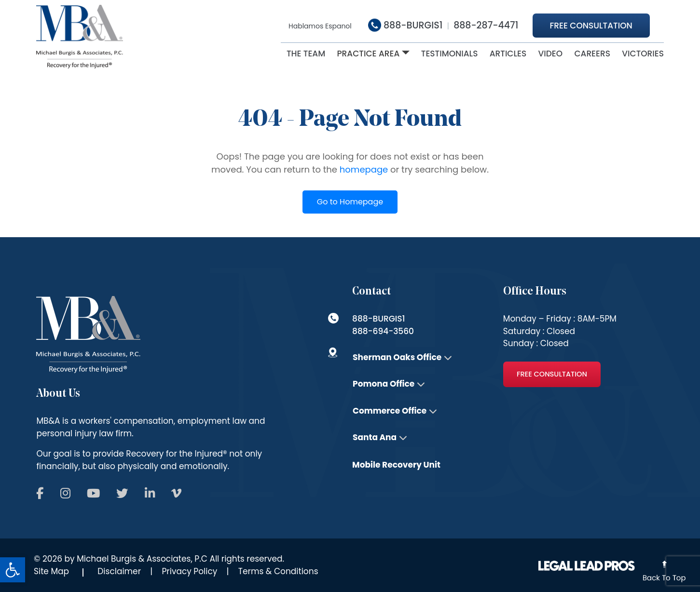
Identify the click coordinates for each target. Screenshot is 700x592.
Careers (592, 54)
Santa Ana (375, 437)
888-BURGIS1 (405, 25)
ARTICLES (508, 54)
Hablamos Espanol (320, 26)
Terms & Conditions (278, 571)
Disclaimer (119, 571)
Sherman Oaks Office (397, 357)
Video (551, 54)
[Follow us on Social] (39, 494)
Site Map (51, 571)
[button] (13, 570)
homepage (364, 169)
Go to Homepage (350, 202)
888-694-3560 (383, 331)
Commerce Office (390, 411)
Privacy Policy (190, 571)
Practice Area (368, 54)
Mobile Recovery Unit (396, 465)
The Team (306, 54)
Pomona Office (384, 384)
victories (643, 54)
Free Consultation (591, 26)
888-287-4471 (486, 25)
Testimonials (450, 54)
